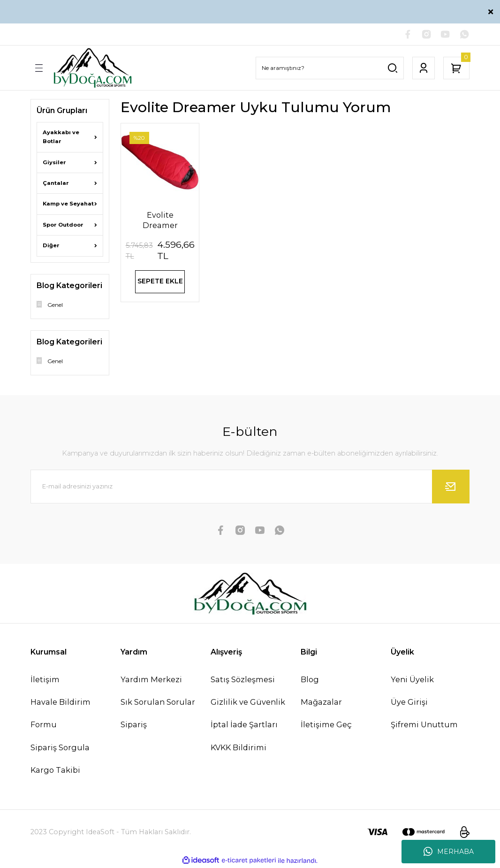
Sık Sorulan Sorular (158, 703)
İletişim (45, 680)
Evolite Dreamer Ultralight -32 (160, 221)
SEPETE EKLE (160, 284)
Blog (310, 680)
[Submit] (451, 487)
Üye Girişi (409, 703)
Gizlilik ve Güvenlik (248, 703)
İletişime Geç (326, 725)
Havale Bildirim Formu (61, 714)
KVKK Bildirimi (239, 748)
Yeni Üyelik (412, 680)
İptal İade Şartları (244, 725)
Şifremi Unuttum (424, 725)
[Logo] (92, 69)
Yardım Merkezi (151, 680)
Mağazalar (321, 703)
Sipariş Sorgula (60, 748)
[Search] (330, 69)
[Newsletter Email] (250, 487)
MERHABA (449, 852)
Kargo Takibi (55, 770)
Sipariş (134, 725)
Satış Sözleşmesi (243, 680)
